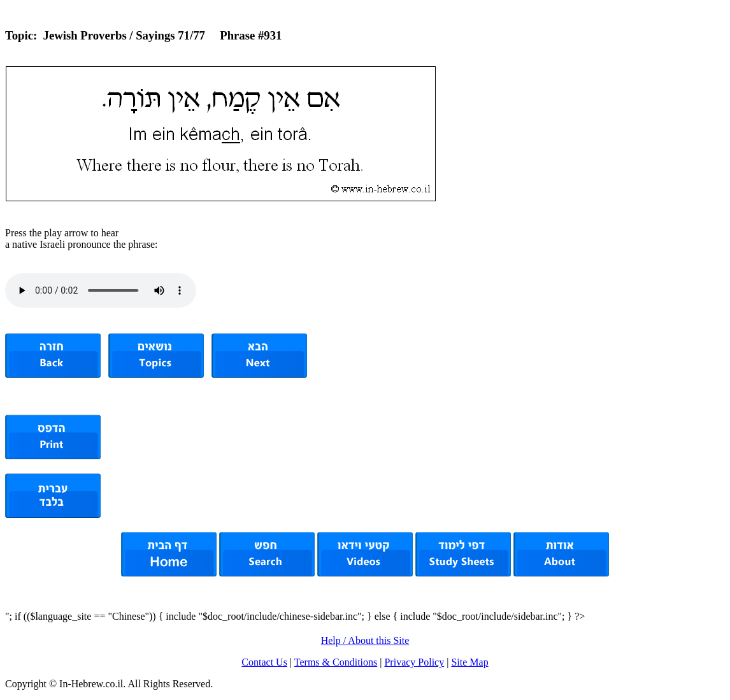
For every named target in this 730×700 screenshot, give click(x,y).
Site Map (469, 662)
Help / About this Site (365, 640)
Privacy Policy (414, 662)
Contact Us (264, 662)
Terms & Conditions (336, 662)
